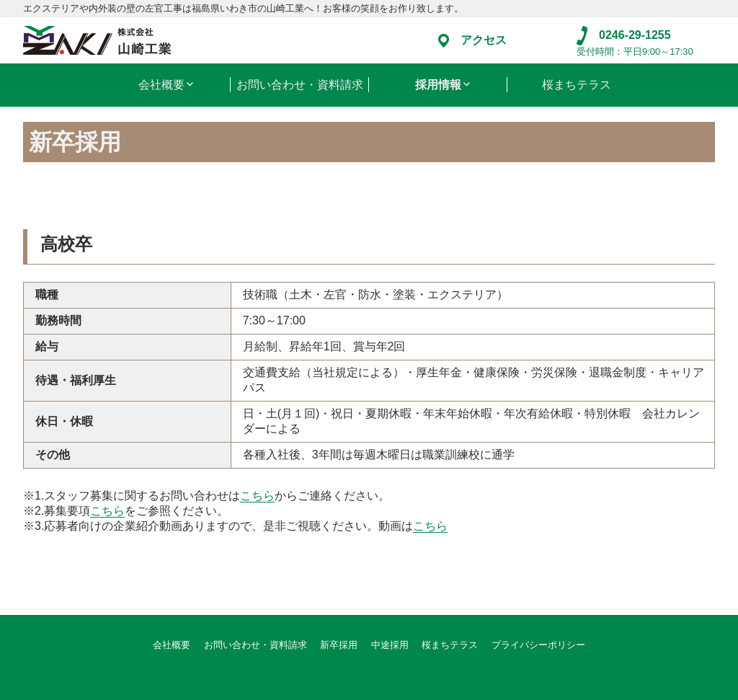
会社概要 (161, 85)
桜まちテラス (577, 85)
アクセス (472, 40)
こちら (257, 496)
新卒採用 (339, 645)
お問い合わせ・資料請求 (300, 85)
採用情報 (438, 85)
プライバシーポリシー (538, 645)
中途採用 (390, 645)
